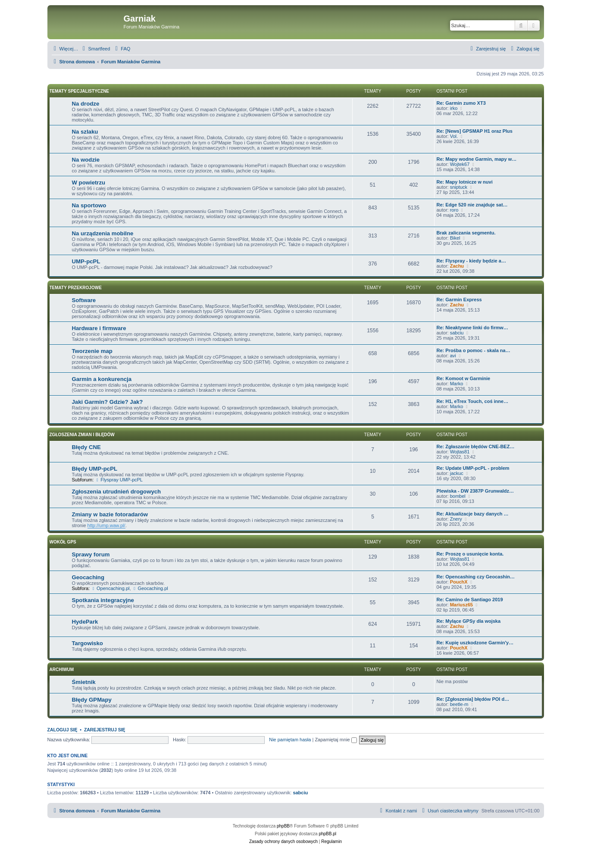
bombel (458, 496)
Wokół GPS (63, 542)
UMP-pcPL (86, 261)
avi (453, 356)
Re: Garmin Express (459, 300)
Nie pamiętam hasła (290, 740)
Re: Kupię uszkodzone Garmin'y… (475, 643)
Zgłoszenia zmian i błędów (82, 435)
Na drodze (86, 104)
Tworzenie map (92, 351)
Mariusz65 (461, 605)
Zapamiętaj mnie (336, 740)
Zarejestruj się (105, 730)
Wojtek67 (460, 164)
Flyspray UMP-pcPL (119, 480)
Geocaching (88, 577)
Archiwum (62, 670)
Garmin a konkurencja (102, 379)
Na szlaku (85, 132)
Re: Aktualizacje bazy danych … (473, 514)
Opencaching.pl (110, 588)
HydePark (85, 622)
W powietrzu (89, 183)
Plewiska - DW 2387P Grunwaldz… (475, 491)
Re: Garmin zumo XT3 (461, 103)
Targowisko (88, 643)
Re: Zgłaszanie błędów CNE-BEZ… (476, 446)
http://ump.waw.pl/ (106, 525)
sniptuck (459, 187)
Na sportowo (89, 205)
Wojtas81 (460, 452)
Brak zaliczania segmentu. (466, 233)
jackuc (457, 473)
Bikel (455, 238)
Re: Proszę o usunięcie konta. (470, 554)
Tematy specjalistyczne (80, 91)
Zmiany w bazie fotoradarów (110, 514)
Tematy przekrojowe (76, 288)
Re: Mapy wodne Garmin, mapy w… (477, 159)
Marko (457, 384)
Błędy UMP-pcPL (95, 469)
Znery (456, 519)
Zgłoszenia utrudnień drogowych (117, 492)
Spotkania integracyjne (103, 600)
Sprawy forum (91, 554)
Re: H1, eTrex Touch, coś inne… (473, 401)
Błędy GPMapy (92, 700)
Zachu (457, 266)
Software (84, 300)
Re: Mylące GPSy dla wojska (469, 621)
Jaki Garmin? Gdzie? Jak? (108, 402)
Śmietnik (84, 682)
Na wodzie (86, 160)
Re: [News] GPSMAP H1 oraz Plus (475, 131)
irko (454, 108)
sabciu (457, 333)
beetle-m (459, 704)
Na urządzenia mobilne (103, 233)
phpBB (283, 826)
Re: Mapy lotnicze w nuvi (465, 182)
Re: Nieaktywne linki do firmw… (472, 328)
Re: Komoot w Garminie (464, 378)
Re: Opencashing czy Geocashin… (476, 577)
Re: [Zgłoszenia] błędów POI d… (473, 699)
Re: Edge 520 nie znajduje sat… (472, 205)
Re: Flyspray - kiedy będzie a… (471, 261)
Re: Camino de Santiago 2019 (470, 599)
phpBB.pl (327, 834)
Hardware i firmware (99, 328)
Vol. (454, 136)
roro (454, 210)
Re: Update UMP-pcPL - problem (473, 468)
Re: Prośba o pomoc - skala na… (474, 350)
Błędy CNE (86, 447)
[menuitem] (95, 49)
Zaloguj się (63, 730)
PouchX (459, 582)
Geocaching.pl (150, 588)
